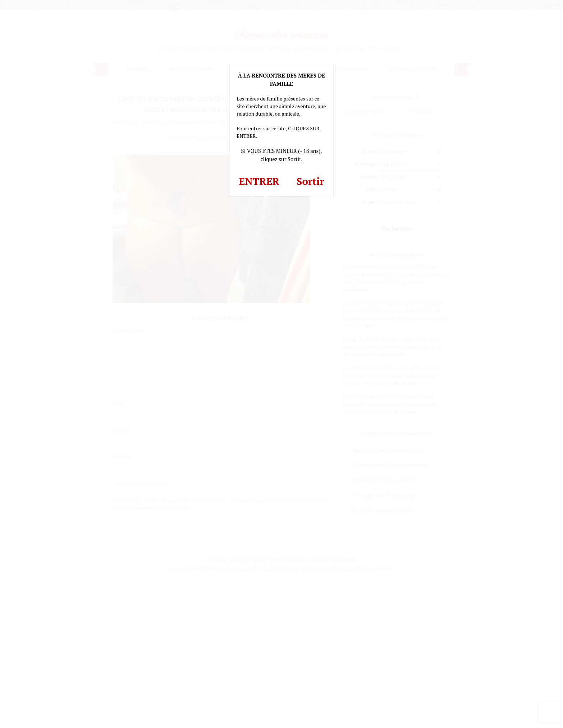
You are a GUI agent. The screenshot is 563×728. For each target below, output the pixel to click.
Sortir (310, 181)
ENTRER (259, 181)
